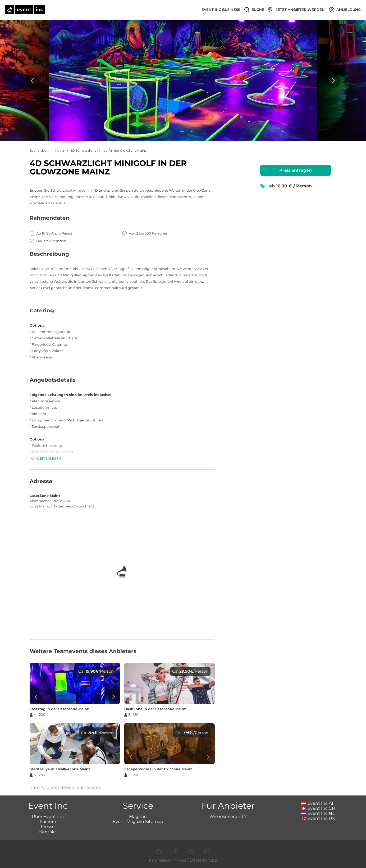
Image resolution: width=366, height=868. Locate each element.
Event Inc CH (318, 808)
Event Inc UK (318, 818)
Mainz (59, 150)
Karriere (48, 822)
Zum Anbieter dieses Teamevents (65, 787)
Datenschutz (203, 860)
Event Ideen (39, 150)
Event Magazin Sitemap (138, 822)
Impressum (161, 860)
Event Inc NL (318, 813)
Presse (48, 827)
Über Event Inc (48, 817)
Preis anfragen (296, 170)
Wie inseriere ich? (228, 817)
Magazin (138, 817)
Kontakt (48, 832)
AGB (182, 860)
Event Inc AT (318, 803)
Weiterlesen (45, 458)
